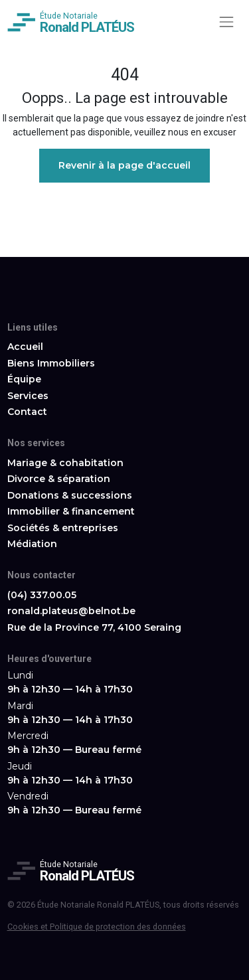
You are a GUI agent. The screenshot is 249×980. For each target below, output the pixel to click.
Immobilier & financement (71, 511)
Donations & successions (70, 495)
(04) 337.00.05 (42, 595)
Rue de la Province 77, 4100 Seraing (94, 627)
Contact (27, 412)
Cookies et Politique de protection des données (97, 927)
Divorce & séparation (59, 479)
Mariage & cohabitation (65, 463)
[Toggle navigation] (226, 22)
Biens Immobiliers (51, 363)
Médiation (32, 544)
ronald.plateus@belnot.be (71, 611)
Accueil (25, 347)
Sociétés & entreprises (63, 528)
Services (28, 396)
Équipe (24, 379)
